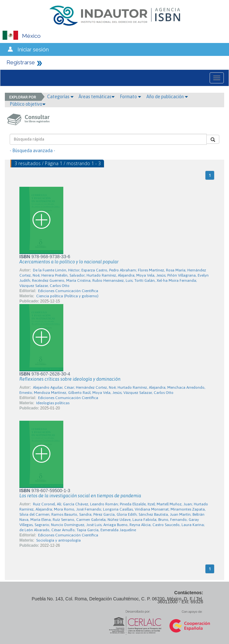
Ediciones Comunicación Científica (68, 291)
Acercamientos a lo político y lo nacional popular (69, 262)
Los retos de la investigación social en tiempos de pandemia (80, 496)
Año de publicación (167, 97)
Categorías (60, 97)
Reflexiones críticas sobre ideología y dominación (70, 379)
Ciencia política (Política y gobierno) (67, 296)
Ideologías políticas (53, 403)
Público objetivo (28, 104)
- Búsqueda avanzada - (32, 151)
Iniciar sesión (33, 49)
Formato (130, 97)
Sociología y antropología (58, 540)
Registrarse (21, 62)
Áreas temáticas (97, 97)
